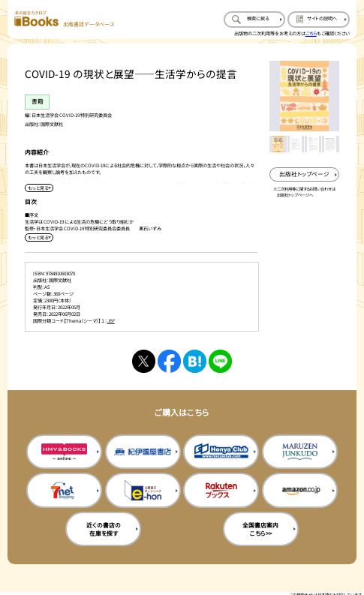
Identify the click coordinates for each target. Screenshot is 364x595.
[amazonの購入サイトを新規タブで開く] (300, 490)
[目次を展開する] (39, 237)
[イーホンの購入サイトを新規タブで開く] (143, 490)
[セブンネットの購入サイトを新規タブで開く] (64, 490)
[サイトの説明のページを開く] (318, 20)
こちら (311, 33)
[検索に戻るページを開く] (254, 20)
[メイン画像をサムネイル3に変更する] (313, 144)
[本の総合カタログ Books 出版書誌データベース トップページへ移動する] (64, 19)
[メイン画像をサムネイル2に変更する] (296, 144)
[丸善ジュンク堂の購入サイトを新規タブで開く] (300, 452)
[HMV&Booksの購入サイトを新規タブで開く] (64, 452)
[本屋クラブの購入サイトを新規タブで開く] (221, 452)
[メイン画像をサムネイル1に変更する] (278, 144)
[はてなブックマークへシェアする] (195, 361)
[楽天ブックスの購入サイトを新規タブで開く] (221, 490)
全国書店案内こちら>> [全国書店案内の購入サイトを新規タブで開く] (260, 529)
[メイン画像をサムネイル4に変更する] (330, 144)
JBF (111, 321)
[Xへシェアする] (144, 361)
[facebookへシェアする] (169, 361)
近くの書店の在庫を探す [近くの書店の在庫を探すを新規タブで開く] (104, 529)
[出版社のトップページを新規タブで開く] (304, 174)
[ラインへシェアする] (220, 361)
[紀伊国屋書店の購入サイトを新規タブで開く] (143, 452)
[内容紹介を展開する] (39, 188)
